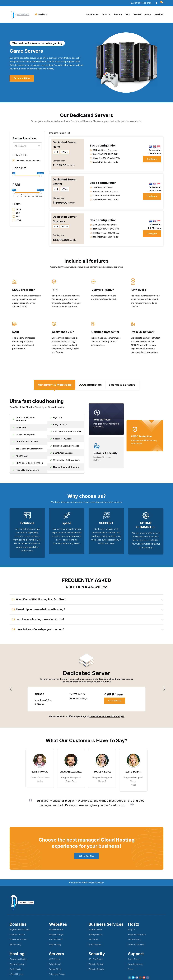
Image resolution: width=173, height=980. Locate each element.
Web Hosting (55, 945)
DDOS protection (90, 385)
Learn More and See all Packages (107, 717)
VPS (128, 14)
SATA (17, 209)
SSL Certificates (96, 960)
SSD (16, 213)
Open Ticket (134, 960)
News (131, 970)
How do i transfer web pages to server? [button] (41, 630)
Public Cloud (55, 965)
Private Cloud (55, 970)
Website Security (96, 970)
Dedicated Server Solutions (27, 160)
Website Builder (56, 930)
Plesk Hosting (16, 970)
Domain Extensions (18, 940)
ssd (56, 152)
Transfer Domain (17, 935)
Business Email (95, 930)
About (148, 14)
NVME (17, 220)
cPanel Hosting (16, 975)
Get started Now (22, 78)
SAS (16, 216)
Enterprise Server (57, 975)
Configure (152, 159)
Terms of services (136, 945)
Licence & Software (123, 385)
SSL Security (15, 945)
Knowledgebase (136, 965)
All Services (92, 14)
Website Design (56, 935)
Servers (137, 14)
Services (159, 14)
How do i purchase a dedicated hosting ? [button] (41, 610)
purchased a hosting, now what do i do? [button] (41, 620)
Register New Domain (19, 930)
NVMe (65, 152)
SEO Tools (93, 940)
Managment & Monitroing (54, 385)
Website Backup (96, 965)
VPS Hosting (55, 960)
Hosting (118, 14)
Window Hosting (17, 965)
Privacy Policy (135, 940)
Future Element (56, 940)
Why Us (132, 930)
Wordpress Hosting (18, 960)
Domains (106, 14)
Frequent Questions (137, 935)
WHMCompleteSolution (93, 883)
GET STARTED (115, 701)
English (41, 14)
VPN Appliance (95, 935)
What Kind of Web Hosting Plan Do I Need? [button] (42, 600)
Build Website (95, 945)
